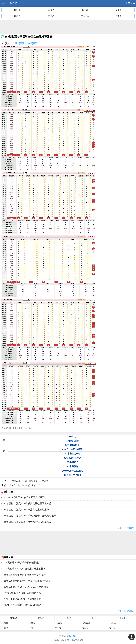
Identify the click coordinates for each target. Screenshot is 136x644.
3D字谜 (85, 10)
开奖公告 (129, 3)
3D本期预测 (72, 466)
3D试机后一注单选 (72, 458)
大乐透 (68, 618)
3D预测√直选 (72, 441)
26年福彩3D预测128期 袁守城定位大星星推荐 (27, 522)
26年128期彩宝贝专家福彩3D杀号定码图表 (26, 587)
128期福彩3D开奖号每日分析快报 (21, 563)
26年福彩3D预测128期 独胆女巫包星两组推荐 (27, 503)
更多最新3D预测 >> (126, 611)
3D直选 (72, 437)
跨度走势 (26, 485)
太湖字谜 (86, 623)
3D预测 (17, 10)
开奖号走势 (15, 485)
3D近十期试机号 (30, 481)
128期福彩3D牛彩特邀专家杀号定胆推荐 (25, 569)
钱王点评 (44, 481)
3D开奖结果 (15, 481)
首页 (4, 3)
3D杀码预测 (32, 43)
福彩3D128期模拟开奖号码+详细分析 (23, 605)
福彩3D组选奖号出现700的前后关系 (22, 593)
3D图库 (32, 628)
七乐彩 (112, 628)
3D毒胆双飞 (72, 462)
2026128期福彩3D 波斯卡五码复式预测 (24, 497)
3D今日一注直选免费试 (72, 449)
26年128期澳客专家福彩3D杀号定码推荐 (25, 575)
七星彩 (85, 628)
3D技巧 (51, 16)
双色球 (41, 618)
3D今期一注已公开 (72, 475)
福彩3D (13, 3)
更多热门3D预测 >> (126, 528)
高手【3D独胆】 (72, 445)
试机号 (58, 628)
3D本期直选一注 (72, 454)
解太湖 (119, 10)
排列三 (95, 618)
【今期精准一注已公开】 (72, 471)
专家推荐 (85, 16)
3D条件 (17, 16)
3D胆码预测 (18, 43)
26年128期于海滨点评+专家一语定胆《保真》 (27, 581)
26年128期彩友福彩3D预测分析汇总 (22, 599)
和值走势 (36, 485)
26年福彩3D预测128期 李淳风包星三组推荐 (26, 510)
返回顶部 (72, 636)
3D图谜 (51, 10)
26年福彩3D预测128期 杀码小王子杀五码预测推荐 (30, 516)
